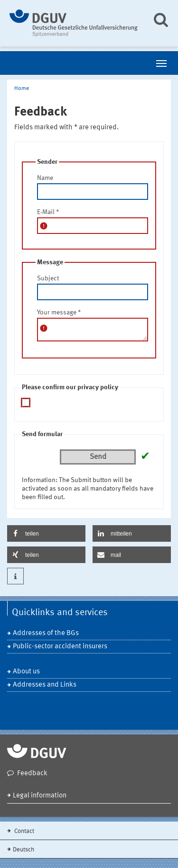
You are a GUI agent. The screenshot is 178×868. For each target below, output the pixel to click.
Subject (48, 278)
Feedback (32, 774)
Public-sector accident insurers (60, 647)
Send (98, 457)
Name (45, 178)
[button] (46, 533)
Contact (23, 831)
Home (22, 89)
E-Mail (48, 212)
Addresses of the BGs (46, 633)
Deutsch (23, 850)
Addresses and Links (45, 685)
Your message (59, 313)
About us (26, 672)
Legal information (40, 796)
